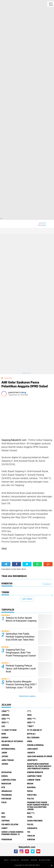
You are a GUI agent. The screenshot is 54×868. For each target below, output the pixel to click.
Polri (4, 802)
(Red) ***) (31, 719)
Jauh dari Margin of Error (40, 756)
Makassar (6, 784)
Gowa (30, 741)
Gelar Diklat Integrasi (12, 741)
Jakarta (31, 753)
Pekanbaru (7, 795)
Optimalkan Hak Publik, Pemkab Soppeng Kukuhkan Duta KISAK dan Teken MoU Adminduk (20, 638)
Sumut (5, 828)
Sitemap (34, 860)
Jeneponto (32, 760)
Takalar (31, 836)
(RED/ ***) (6, 719)
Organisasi (7, 791)
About (6, 860)
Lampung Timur (34, 776)
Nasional (31, 787)
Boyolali (31, 734)
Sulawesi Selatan (10, 824)
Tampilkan (47, 584)
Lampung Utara (9, 780)
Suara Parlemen (35, 821)
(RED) (29, 715)
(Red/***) (31, 722)
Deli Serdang (33, 738)
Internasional (8, 749)
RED (3, 813)
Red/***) (31, 813)
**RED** (30, 726)
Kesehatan (6, 772)
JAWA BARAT (33, 749)
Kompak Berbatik (35, 772)
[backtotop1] (52, 865)
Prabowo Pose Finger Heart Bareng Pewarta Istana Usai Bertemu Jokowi (38, 806)
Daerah (5, 738)
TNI (29, 832)
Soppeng (5, 821)
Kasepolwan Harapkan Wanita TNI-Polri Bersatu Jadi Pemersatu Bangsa (39, 766)
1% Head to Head (9, 730)
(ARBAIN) (5, 715)
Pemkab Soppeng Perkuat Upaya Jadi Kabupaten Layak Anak (21, 669)
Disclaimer (25, 860)
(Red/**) (5, 722)
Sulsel (30, 824)
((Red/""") (5, 711)
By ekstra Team (45, 860)
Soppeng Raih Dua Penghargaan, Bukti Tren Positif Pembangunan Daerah (21, 653)
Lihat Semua (27, 599)
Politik (30, 799)
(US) (3, 726)
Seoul (30, 817)
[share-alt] (6, 564)
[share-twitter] (27, 564)
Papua (30, 791)
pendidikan (7, 839)
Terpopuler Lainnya (27, 696)
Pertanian (6, 799)
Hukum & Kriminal (35, 745)
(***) (29, 711)
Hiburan (5, 745)
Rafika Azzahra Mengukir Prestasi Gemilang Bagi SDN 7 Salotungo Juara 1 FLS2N (21, 685)
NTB (3, 787)
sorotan (31, 839)
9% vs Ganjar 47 (34, 730)
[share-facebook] (16, 564)
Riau (3, 817)
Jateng (5, 756)
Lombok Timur (34, 780)
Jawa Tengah (8, 760)
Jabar (4, 753)
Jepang (5, 764)
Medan (30, 784)
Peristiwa (32, 795)
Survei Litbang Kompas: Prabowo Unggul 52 (13, 833)
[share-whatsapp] (38, 564)
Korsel (5, 776)
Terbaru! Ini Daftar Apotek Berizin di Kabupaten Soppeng (21, 619)
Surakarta (32, 828)
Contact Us (15, 860)
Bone (4, 734)
